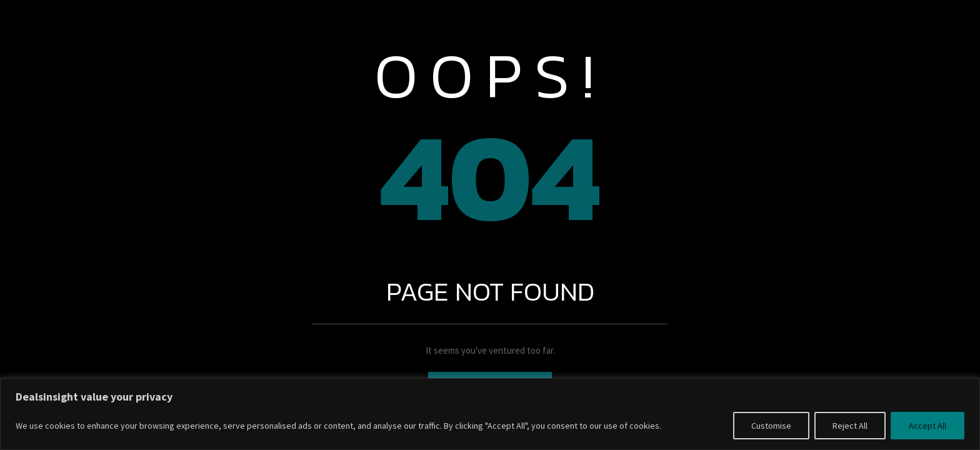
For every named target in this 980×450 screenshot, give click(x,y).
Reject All (850, 426)
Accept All (927, 426)
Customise (771, 426)
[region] (490, 414)
